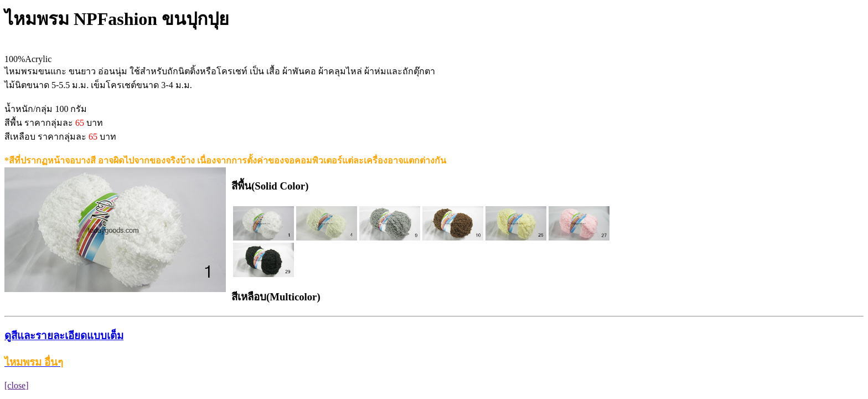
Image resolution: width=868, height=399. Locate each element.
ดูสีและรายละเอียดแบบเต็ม (64, 336)
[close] (17, 385)
